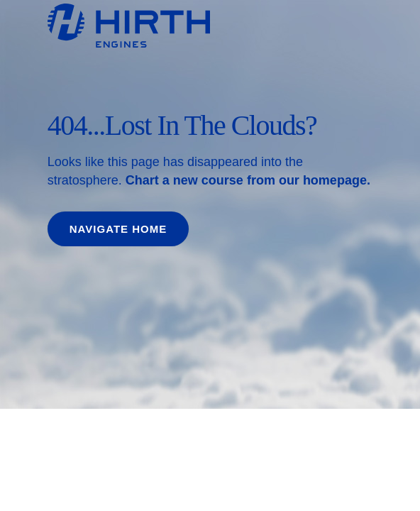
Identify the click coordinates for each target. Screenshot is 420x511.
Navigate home (118, 229)
